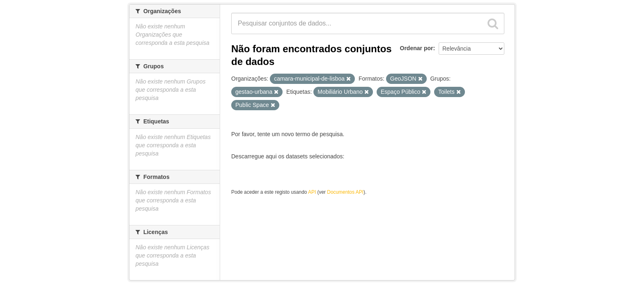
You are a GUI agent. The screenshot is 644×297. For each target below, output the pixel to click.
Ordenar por (417, 48)
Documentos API (345, 192)
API (312, 192)
